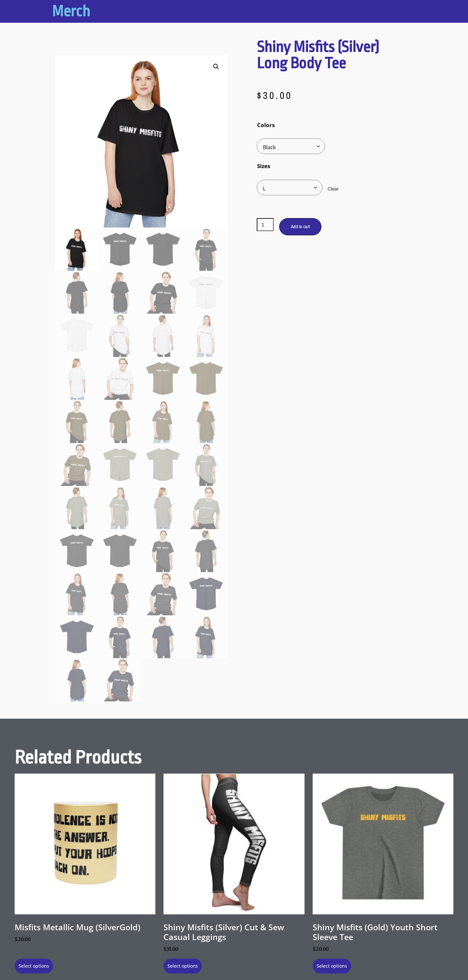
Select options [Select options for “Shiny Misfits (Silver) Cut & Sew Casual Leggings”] (183, 966)
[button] (216, 67)
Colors (266, 125)
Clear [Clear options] (333, 189)
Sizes (264, 166)
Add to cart (300, 226)
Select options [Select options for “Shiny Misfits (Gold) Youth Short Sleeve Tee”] (332, 966)
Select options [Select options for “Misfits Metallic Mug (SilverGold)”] (34, 966)
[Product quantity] (265, 225)
